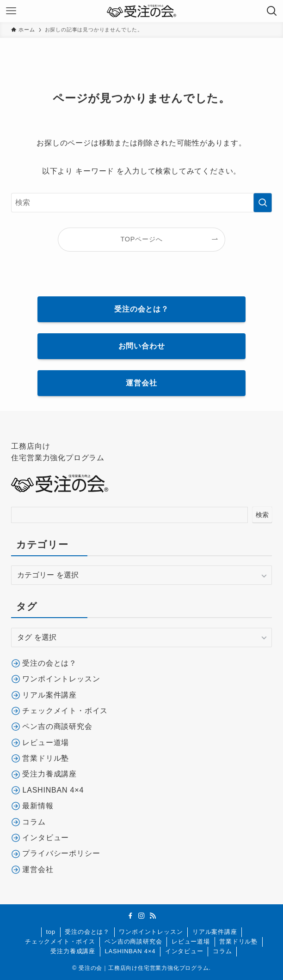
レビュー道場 (191, 941)
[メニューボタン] (11, 11)
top (50, 932)
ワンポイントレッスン (151, 932)
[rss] (153, 916)
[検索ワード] (141, 203)
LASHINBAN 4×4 (130, 951)
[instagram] (141, 916)
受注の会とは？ (87, 932)
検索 (262, 515)
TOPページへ (142, 239)
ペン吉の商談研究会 (133, 941)
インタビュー (184, 951)
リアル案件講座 (215, 932)
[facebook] (130, 916)
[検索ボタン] (272, 11)
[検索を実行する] (263, 203)
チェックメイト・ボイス (60, 941)
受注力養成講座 (73, 951)
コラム (222, 951)
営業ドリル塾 (238, 941)
